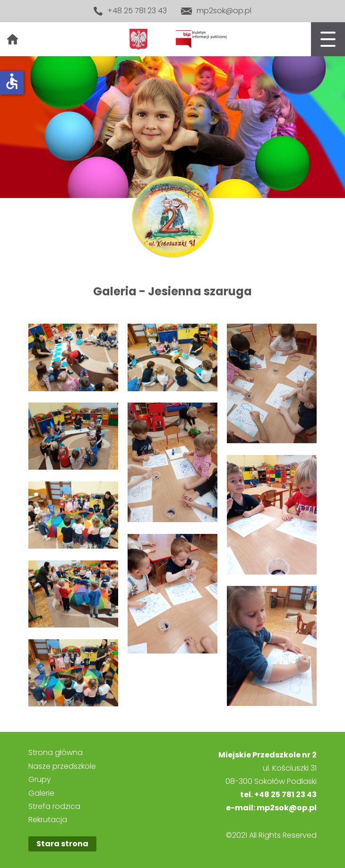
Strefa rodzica (54, 807)
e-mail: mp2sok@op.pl (271, 808)
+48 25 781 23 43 (130, 11)
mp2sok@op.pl (216, 11)
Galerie (41, 793)
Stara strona (62, 844)
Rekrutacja (48, 820)
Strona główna (56, 753)
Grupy (40, 780)
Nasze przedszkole (62, 766)
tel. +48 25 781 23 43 (278, 795)
